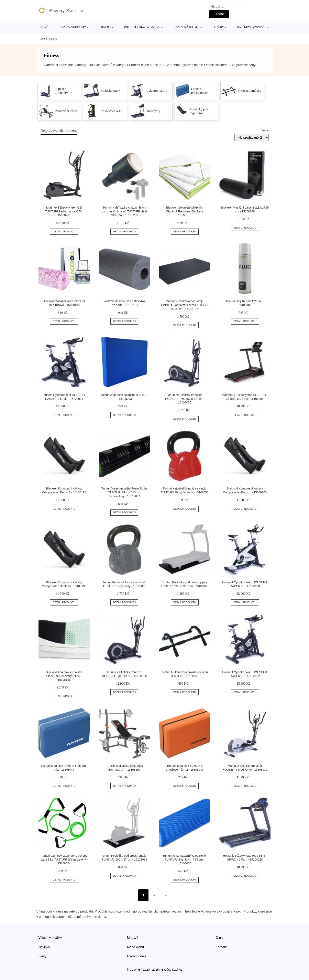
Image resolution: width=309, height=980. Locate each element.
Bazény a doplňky (73, 27)
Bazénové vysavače (252, 27)
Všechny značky (50, 938)
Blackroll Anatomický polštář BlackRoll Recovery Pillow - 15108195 (64, 676)
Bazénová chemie (186, 27)
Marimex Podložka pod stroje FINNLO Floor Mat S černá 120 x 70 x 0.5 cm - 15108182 (185, 305)
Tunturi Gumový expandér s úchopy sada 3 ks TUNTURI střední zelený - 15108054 (64, 859)
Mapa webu (136, 947)
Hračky (218, 27)
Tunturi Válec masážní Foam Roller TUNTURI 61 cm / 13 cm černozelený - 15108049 (124, 492)
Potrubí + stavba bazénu (142, 27)
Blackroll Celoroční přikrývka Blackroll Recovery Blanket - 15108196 (185, 211)
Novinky (44, 947)
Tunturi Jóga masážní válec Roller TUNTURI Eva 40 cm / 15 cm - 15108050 (185, 859)
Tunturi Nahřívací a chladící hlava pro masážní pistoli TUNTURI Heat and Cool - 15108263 (124, 211)
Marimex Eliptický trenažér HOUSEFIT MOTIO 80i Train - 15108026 (185, 399)
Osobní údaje (137, 956)
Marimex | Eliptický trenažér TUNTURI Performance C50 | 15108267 (64, 211)
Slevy (42, 956)
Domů (45, 27)
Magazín (133, 938)
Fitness (105, 27)
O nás (220, 938)
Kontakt (221, 947)
